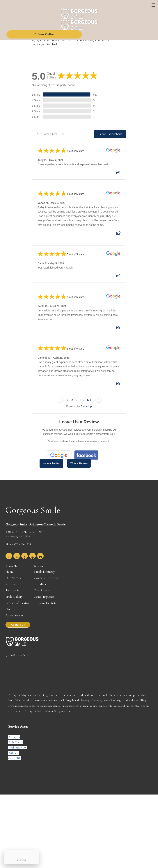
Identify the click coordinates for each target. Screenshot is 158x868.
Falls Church (16, 738)
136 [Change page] (89, 397)
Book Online (44, 34)
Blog (8, 605)
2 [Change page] (72, 397)
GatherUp (86, 404)
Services (10, 580)
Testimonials (14, 586)
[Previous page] (60, 397)
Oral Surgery (42, 586)
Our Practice (13, 574)
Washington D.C (18, 744)
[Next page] (98, 397)
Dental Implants (44, 593)
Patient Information (18, 599)
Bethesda (14, 749)
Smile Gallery (14, 593)
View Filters (50, 136)
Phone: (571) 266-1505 (18, 541)
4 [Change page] (81, 397)
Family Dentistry (44, 568)
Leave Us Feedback (110, 136)
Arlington (14, 733)
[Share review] (118, 174)
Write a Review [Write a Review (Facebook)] (79, 462)
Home (9, 568)
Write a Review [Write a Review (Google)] (51, 462)
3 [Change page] (77, 397)
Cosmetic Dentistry (46, 574)
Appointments (14, 612)
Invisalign (40, 580)
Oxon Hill (15, 754)
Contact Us (18, 621)
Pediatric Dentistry (46, 599)
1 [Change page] (68, 397)
